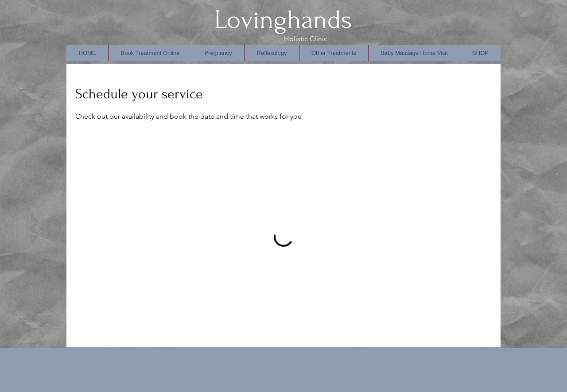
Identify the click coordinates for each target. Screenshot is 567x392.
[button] (272, 53)
